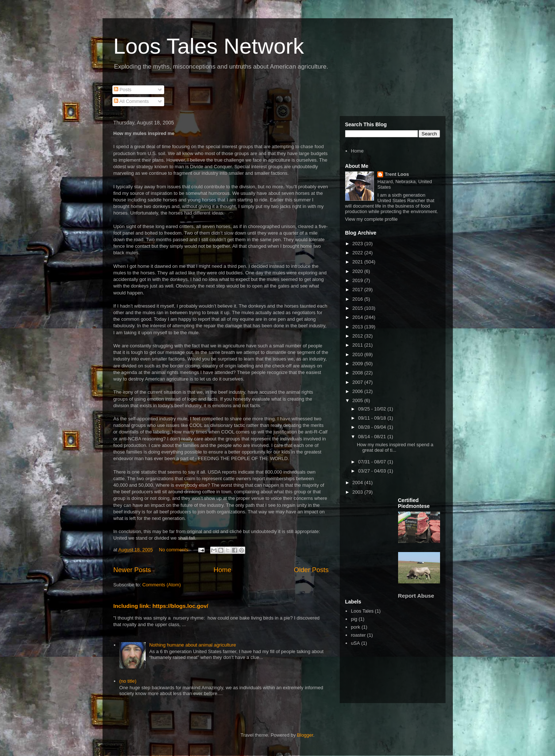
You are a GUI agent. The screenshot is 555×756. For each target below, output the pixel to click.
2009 (359, 364)
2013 (359, 327)
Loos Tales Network (209, 46)
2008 (359, 373)
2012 (359, 336)
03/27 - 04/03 (373, 471)
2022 (359, 253)
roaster (358, 635)
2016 (359, 299)
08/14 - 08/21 (373, 437)
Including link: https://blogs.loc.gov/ (161, 606)
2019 (359, 280)
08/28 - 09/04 (373, 427)
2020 (359, 271)
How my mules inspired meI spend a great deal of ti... (395, 448)
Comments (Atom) (161, 585)
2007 (359, 382)
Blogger (305, 735)
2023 (359, 244)
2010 (359, 354)
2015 (359, 308)
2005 (359, 400)
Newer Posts (132, 570)
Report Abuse (416, 596)
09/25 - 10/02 (373, 409)
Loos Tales (362, 611)
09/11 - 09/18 (373, 418)
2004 (359, 483)
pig (354, 619)
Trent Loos (397, 174)
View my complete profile (371, 219)
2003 (359, 492)
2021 (359, 262)
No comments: (175, 550)
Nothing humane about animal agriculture (193, 645)
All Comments (131, 101)
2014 (359, 317)
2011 (359, 345)
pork (356, 627)
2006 (359, 391)
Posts (123, 90)
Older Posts (311, 570)
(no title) (128, 681)
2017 (359, 290)
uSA (356, 643)
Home (222, 570)
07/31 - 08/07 (373, 462)
